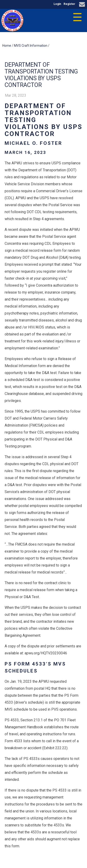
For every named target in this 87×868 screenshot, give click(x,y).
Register (69, 4)
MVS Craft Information (31, 46)
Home (7, 46)
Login (57, 4)
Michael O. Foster (33, 143)
